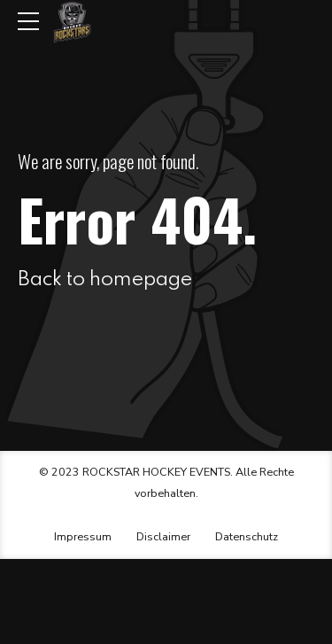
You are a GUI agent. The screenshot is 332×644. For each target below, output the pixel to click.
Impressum (83, 536)
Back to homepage (105, 279)
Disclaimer (163, 536)
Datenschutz (247, 536)
